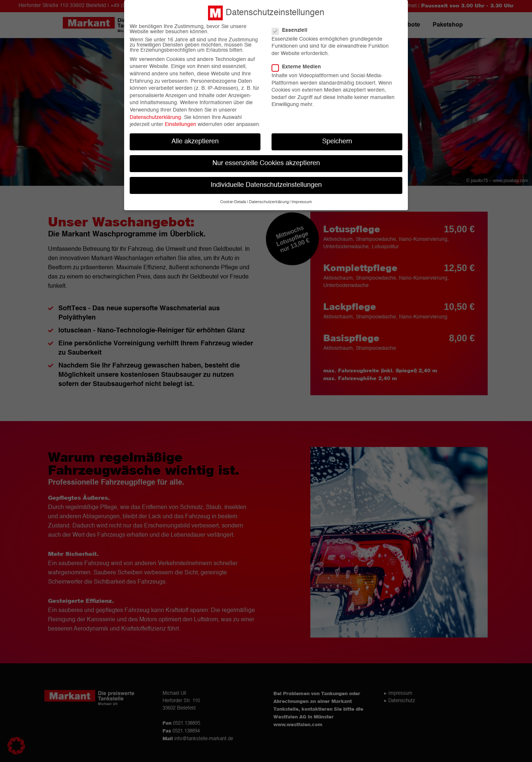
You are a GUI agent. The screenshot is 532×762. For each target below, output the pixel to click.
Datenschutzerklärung (155, 114)
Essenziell (293, 27)
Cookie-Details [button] (233, 198)
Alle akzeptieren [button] (195, 138)
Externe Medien (299, 64)
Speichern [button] (337, 138)
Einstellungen (180, 121)
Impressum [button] (302, 198)
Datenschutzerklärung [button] (269, 198)
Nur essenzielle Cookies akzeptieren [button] (266, 160)
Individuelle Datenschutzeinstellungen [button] (266, 182)
